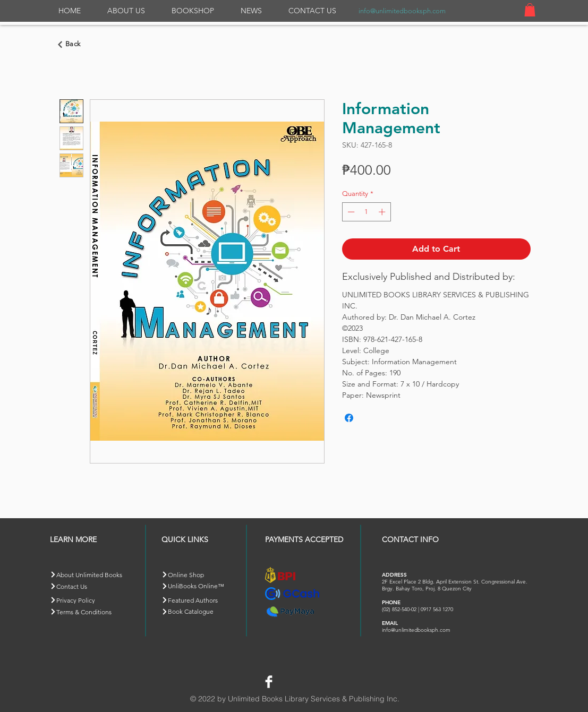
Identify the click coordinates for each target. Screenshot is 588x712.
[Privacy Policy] (87, 600)
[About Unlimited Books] (94, 575)
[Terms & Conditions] (87, 612)
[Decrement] (350, 212)
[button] (530, 10)
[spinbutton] (366, 212)
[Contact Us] (87, 586)
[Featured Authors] (199, 600)
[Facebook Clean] (269, 682)
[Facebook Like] (301, 680)
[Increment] (383, 212)
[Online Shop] (199, 575)
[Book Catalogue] (199, 612)
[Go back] (71, 45)
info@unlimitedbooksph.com (402, 11)
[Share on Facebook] (349, 418)
